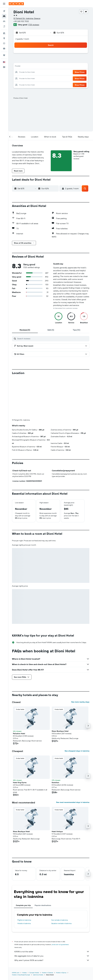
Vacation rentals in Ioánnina (61, 923)
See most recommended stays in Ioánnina (73, 802)
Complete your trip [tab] (23, 905)
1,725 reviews (34, 25)
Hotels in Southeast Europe (21, 975)
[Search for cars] (4, 21)
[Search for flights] (4, 11)
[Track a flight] (4, 43)
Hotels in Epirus (61, 973)
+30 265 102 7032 (21, 21)
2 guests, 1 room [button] (22, 39)
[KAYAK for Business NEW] (4, 48)
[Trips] (4, 55)
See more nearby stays (80, 702)
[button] (4, 4)
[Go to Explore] (4, 38)
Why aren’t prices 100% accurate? (52, 960)
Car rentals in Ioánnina (59, 920)
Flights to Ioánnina (24, 920)
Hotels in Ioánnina (24, 923)
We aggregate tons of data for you (52, 956)
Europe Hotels (34, 973)
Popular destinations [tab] (43, 905)
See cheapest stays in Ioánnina (77, 751)
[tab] (25, 330)
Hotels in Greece (47, 973)
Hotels (24, 973)
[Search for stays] (4, 16)
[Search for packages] (4, 26)
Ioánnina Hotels (38, 975)
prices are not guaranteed (60, 944)
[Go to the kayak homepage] (16, 4)
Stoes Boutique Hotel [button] (60, 731)
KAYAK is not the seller (52, 952)
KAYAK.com (16, 973)
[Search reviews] (53, 339)
